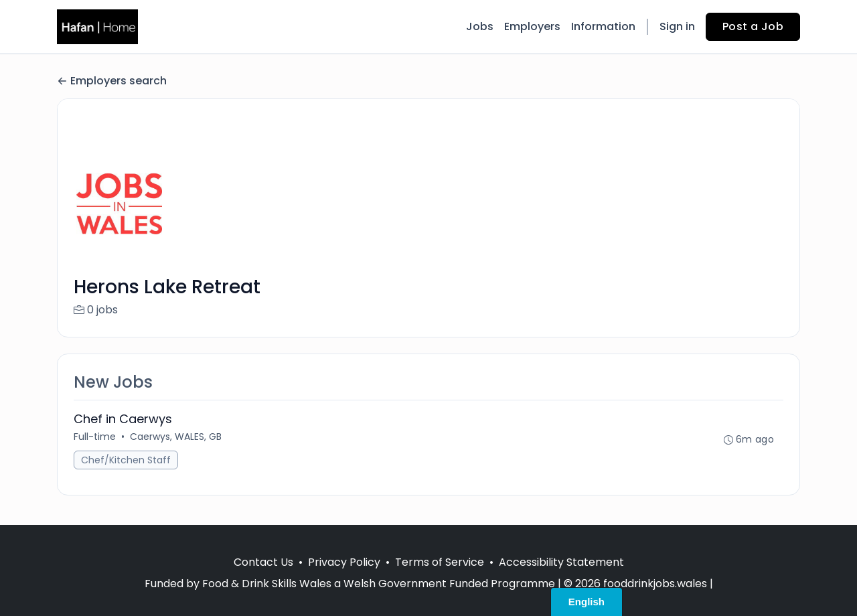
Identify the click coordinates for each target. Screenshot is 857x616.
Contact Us (263, 562)
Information (603, 26)
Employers (532, 26)
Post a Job (753, 26)
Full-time (95, 437)
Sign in (677, 26)
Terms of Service (440, 562)
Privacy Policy (344, 562)
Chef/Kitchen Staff (126, 460)
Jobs (480, 26)
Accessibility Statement (561, 562)
